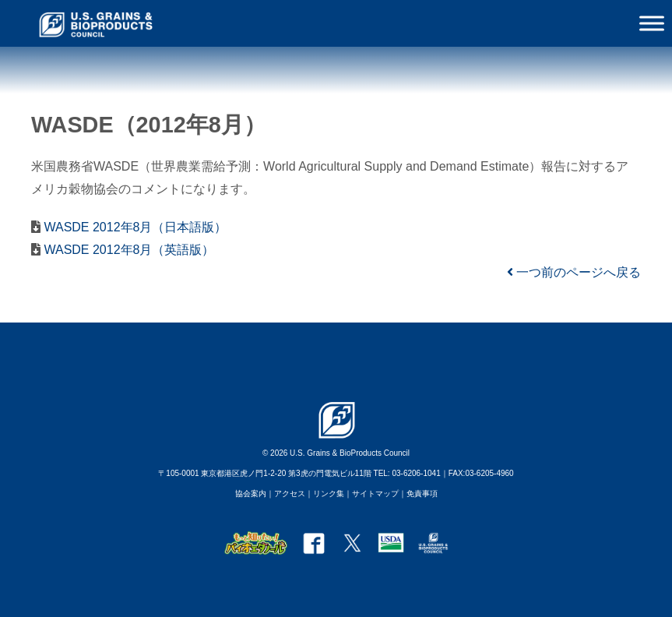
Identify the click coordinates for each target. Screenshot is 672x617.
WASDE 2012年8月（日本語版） (134, 227)
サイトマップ (375, 494)
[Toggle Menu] (652, 23)
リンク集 (329, 494)
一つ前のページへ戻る (574, 272)
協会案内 (251, 494)
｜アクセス (286, 494)
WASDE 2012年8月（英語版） (127, 250)
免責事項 (422, 494)
